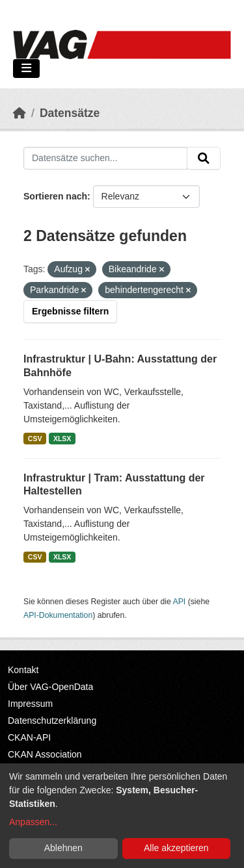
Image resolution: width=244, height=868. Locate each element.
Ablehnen (63, 848)
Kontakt (23, 670)
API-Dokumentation (58, 615)
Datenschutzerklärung (52, 721)
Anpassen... (33, 822)
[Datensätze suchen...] (105, 159)
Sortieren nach (55, 196)
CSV (35, 439)
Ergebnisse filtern (70, 311)
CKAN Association (45, 754)
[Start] (20, 113)
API (180, 602)
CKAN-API (29, 737)
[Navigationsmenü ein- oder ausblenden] (26, 69)
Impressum (30, 704)
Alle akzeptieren (176, 848)
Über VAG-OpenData (50, 687)
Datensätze (70, 113)
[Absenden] (204, 159)
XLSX (62, 439)
